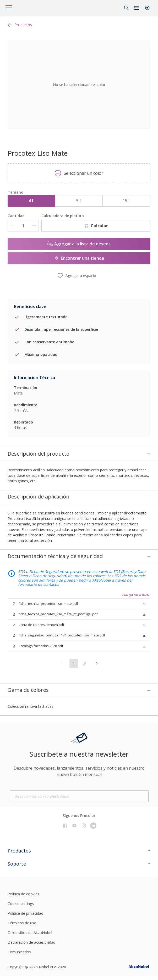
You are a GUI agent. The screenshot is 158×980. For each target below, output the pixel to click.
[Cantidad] (23, 226)
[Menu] (9, 8)
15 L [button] (127, 201)
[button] (147, 8)
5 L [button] (79, 201)
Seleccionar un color (79, 173)
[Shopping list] (137, 8)
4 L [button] (31, 201)
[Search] (126, 8)
